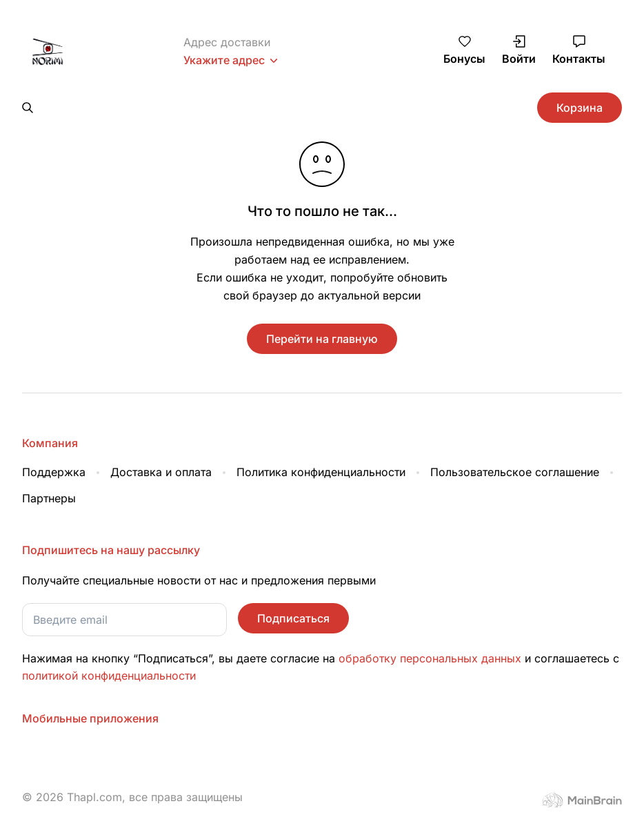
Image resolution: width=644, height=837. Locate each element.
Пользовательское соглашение (515, 440)
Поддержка (54, 440)
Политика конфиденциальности (321, 440)
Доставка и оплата (161, 440)
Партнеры (49, 466)
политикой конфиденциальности (109, 644)
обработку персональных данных (432, 627)
